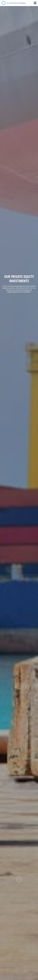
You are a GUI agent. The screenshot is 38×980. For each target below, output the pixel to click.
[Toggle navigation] (35, 3)
